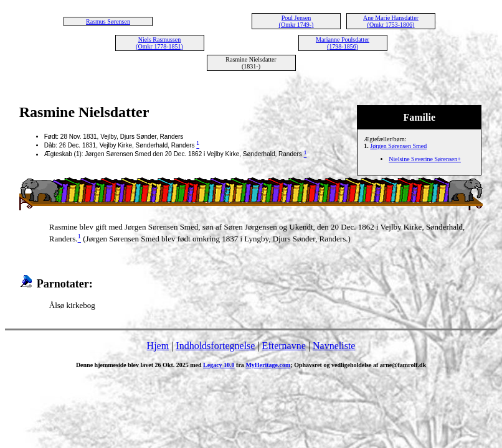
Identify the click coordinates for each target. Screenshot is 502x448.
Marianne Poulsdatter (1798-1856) (343, 43)
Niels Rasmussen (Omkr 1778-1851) (159, 43)
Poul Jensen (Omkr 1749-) (296, 21)
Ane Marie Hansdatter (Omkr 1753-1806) (391, 21)
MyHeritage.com (268, 365)
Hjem (158, 346)
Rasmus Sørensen (108, 21)
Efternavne (284, 346)
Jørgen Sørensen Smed (398, 146)
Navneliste (334, 346)
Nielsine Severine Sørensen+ (425, 159)
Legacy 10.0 (219, 365)
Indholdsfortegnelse (215, 346)
